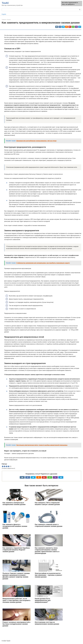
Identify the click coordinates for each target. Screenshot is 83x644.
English (4, 14)
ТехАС (5, 3)
